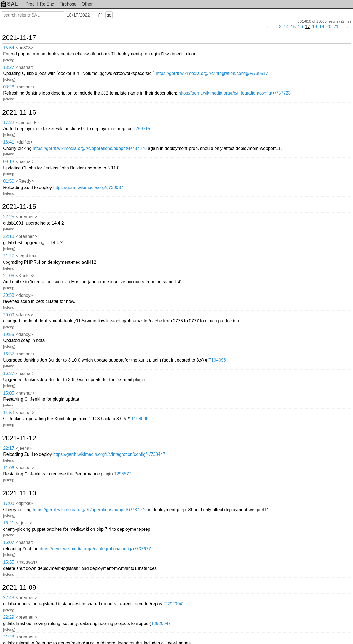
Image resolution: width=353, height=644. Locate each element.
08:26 (9, 87)
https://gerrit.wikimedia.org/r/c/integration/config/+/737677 (95, 549)
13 (279, 27)
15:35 (9, 562)
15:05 (9, 393)
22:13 (9, 236)
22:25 (9, 217)
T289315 (141, 129)
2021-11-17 (19, 38)
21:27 (9, 256)
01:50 (9, 181)
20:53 (9, 295)
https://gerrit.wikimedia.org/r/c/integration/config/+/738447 (109, 454)
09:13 (9, 162)
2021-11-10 (19, 493)
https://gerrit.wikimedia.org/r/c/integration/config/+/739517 (212, 73)
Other (87, 4)
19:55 (9, 334)
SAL (9, 4)
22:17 (9, 448)
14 (286, 27)
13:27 (9, 67)
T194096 (217, 360)
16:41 (9, 142)
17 (307, 27)
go (109, 15)
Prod (30, 4)
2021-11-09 (19, 588)
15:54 (9, 48)
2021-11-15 (19, 207)
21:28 (9, 637)
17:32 (9, 122)
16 (300, 27)
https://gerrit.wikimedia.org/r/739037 (88, 188)
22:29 (9, 617)
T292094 (173, 604)
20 (329, 27)
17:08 (9, 503)
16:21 (9, 523)
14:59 (9, 413)
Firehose (68, 4)
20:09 (9, 315)
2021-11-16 (19, 112)
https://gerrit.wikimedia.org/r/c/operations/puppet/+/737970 (90, 148)
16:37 (9, 354)
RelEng (47, 4)
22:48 (9, 598)
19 (322, 27)
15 (293, 27)
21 (336, 27)
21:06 (9, 276)
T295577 (123, 474)
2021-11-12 (19, 438)
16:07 (9, 542)
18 (315, 27)
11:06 (9, 468)
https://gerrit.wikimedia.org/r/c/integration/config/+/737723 (235, 93)
